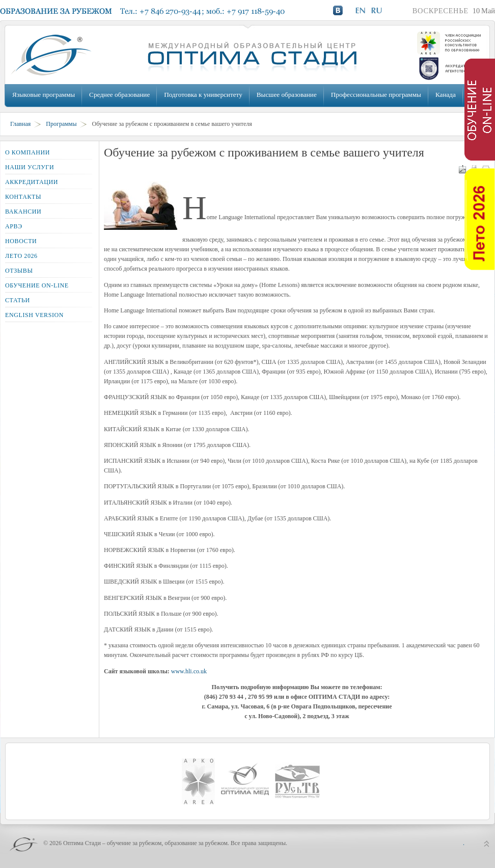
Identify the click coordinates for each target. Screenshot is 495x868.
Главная (20, 124)
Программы (61, 124)
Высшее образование (287, 95)
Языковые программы (44, 95)
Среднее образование (119, 95)
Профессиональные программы (376, 95)
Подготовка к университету (203, 95)
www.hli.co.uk (189, 671)
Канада (446, 95)
